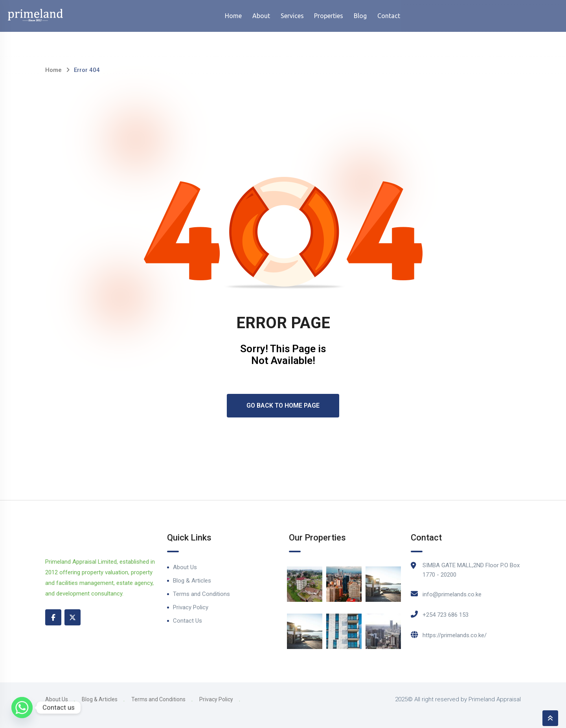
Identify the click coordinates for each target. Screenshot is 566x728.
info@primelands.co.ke (452, 594)
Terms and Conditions (201, 594)
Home (53, 70)
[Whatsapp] (22, 708)
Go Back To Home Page (283, 405)
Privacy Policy (191, 607)
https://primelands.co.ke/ (455, 635)
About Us (185, 567)
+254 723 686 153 (446, 615)
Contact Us (187, 621)
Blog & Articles (192, 581)
